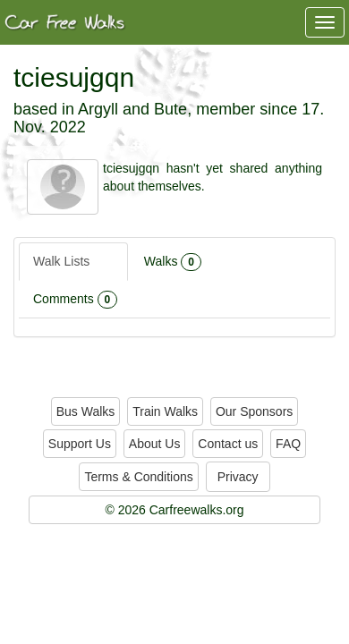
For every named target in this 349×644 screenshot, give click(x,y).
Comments (75, 300)
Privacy (238, 477)
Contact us (228, 444)
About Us (155, 444)
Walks (173, 262)
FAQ (288, 444)
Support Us (80, 444)
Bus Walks (86, 411)
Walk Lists (73, 262)
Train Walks (165, 411)
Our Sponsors (254, 411)
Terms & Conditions (138, 477)
